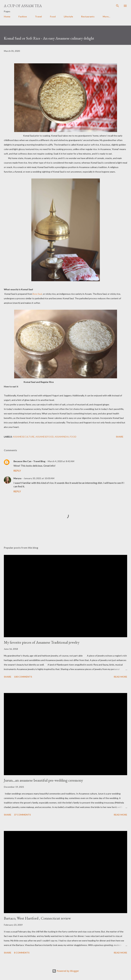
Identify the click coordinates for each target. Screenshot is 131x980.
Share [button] (120, 437)
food (73, 437)
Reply (17, 471)
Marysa (17, 478)
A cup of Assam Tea (23, 6)
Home (7, 16)
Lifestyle (68, 16)
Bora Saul (37, 294)
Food (53, 16)
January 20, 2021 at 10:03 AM (39, 478)
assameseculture (24, 437)
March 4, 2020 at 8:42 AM (61, 461)
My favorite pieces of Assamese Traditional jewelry (42, 642)
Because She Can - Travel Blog (29, 461)
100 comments (23, 677)
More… (106, 16)
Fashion (23, 16)
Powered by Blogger (66, 971)
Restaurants (88, 16)
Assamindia (62, 437)
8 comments (22, 953)
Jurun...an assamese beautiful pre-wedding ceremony (43, 780)
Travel (38, 16)
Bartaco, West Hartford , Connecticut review (37, 918)
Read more (120, 677)
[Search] (117, 6)
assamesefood (45, 437)
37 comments (22, 815)
